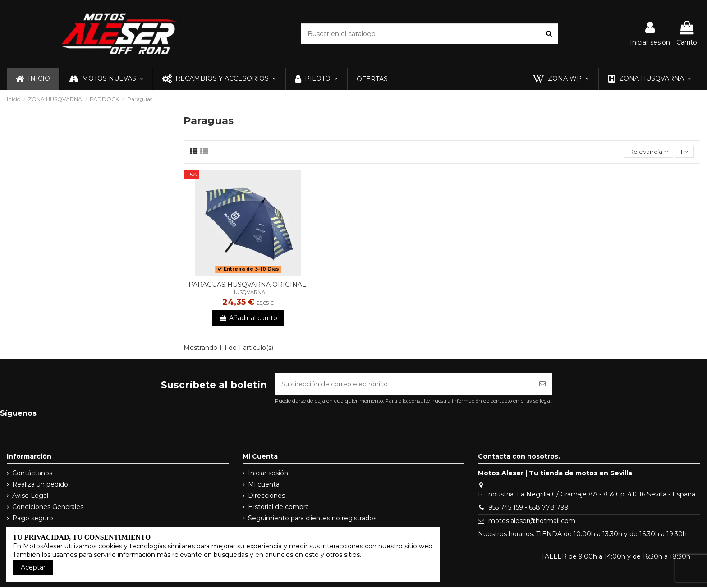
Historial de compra (278, 508)
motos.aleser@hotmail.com (532, 522)
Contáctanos (32, 474)
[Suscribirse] (542, 385)
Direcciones (266, 497)
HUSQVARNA (248, 293)
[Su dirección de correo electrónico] (404, 385)
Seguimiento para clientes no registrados (312, 519)
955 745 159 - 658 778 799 (528, 509)
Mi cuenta (264, 486)
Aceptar (33, 567)
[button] (106, 79)
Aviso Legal (30, 497)
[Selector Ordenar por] (647, 152)
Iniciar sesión (268, 474)
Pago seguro (33, 519)
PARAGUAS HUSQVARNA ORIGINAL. (248, 285)
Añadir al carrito (248, 318)
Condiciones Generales (48, 508)
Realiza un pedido (40, 486)
